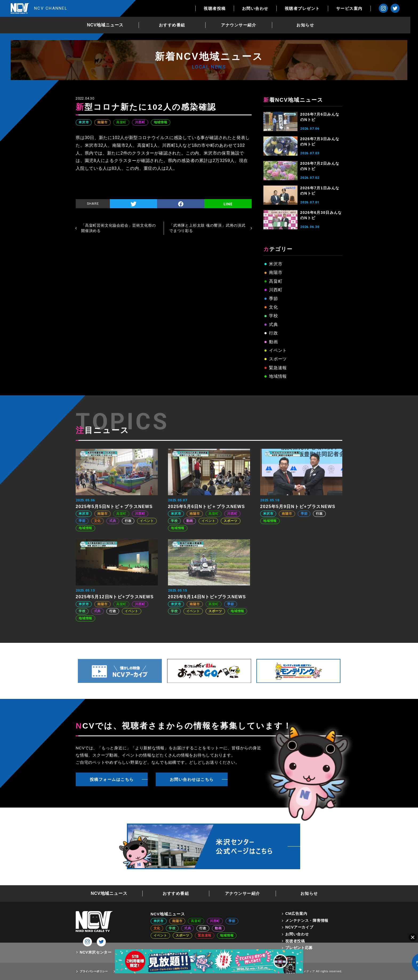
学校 (274, 316)
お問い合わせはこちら (192, 779)
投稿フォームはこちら (112, 779)
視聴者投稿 (222, 8)
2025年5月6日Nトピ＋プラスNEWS (206, 507)
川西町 (140, 122)
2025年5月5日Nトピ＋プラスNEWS (114, 507)
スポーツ (278, 359)
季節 (274, 299)
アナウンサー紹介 (243, 25)
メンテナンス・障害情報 (307, 920)
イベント (278, 350)
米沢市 (84, 122)
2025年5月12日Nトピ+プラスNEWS (115, 597)
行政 (274, 333)
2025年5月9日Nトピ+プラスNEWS (298, 507)
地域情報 (161, 122)
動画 (274, 342)
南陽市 (102, 122)
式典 (274, 324)
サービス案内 (357, 8)
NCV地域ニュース (109, 25)
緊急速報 (278, 368)
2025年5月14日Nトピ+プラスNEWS (207, 597)
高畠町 (121, 122)
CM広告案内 (296, 914)
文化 (274, 307)
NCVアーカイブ (299, 927)
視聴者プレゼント (310, 8)
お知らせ (309, 25)
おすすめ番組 (176, 25)
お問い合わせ (263, 8)
